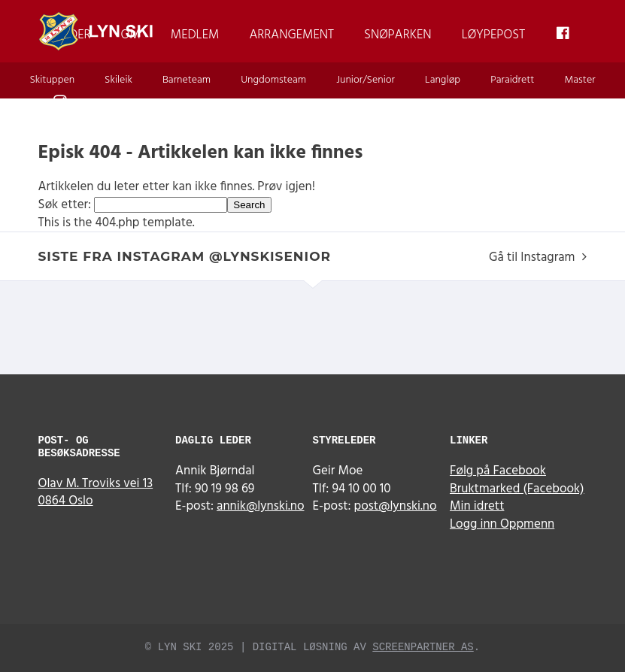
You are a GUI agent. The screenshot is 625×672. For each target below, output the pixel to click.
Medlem (195, 35)
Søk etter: (65, 205)
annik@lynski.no (260, 506)
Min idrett (477, 506)
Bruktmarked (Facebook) (517, 489)
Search (249, 205)
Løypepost (494, 35)
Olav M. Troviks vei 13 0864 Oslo (96, 493)
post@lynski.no (396, 506)
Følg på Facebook (498, 471)
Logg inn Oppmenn (502, 524)
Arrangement (291, 35)
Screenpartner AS (423, 648)
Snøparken (398, 35)
